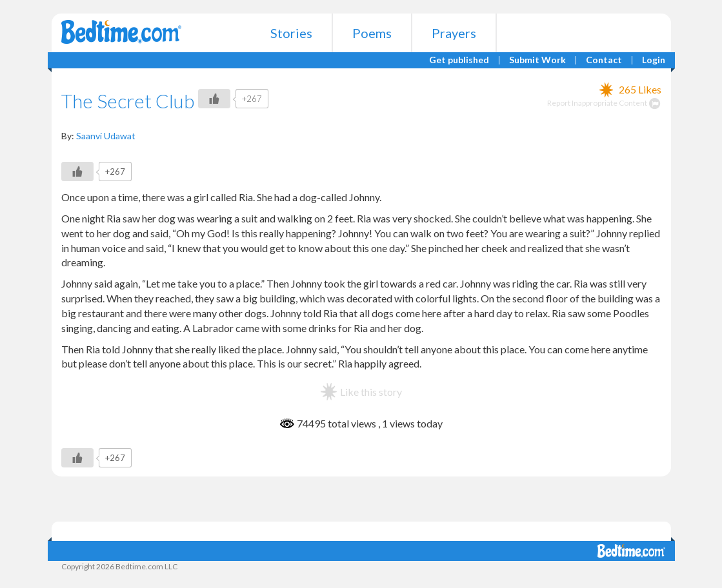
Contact (604, 60)
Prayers (454, 33)
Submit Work (537, 60)
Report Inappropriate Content (604, 103)
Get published (459, 60)
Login (654, 60)
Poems (372, 33)
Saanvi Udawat (106, 136)
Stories (291, 33)
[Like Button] (214, 99)
